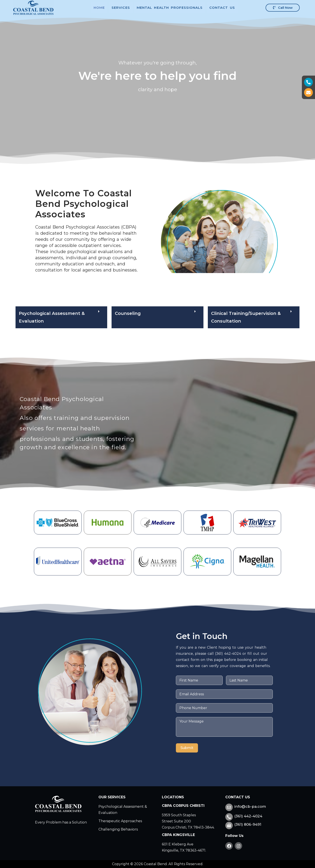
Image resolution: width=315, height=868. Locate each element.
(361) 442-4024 (248, 816)
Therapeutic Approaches (120, 821)
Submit (187, 748)
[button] (157, 317)
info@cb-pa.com (250, 806)
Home (99, 8)
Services (121, 8)
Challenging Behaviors (118, 829)
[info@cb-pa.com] (229, 807)
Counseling (128, 313)
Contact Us (222, 8)
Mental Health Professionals (170, 8)
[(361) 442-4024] (229, 817)
